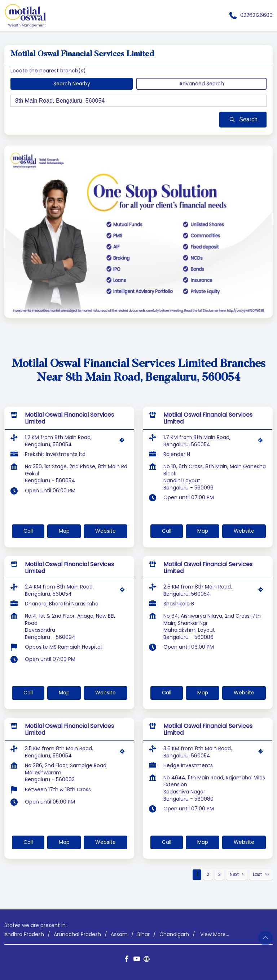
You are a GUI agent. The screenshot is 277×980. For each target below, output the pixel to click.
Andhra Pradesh (24, 934)
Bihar (144, 934)
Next (234, 874)
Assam (119, 934)
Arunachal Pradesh (77, 934)
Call (28, 531)
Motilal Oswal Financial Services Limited (69, 418)
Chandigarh (174, 934)
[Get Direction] (124, 442)
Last (257, 874)
